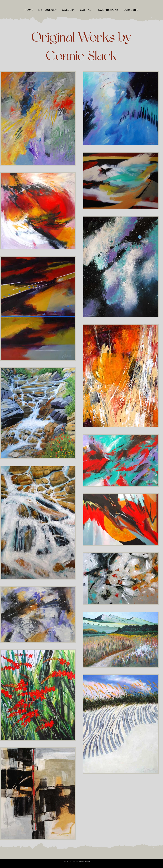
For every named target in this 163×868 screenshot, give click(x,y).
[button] (69, 10)
